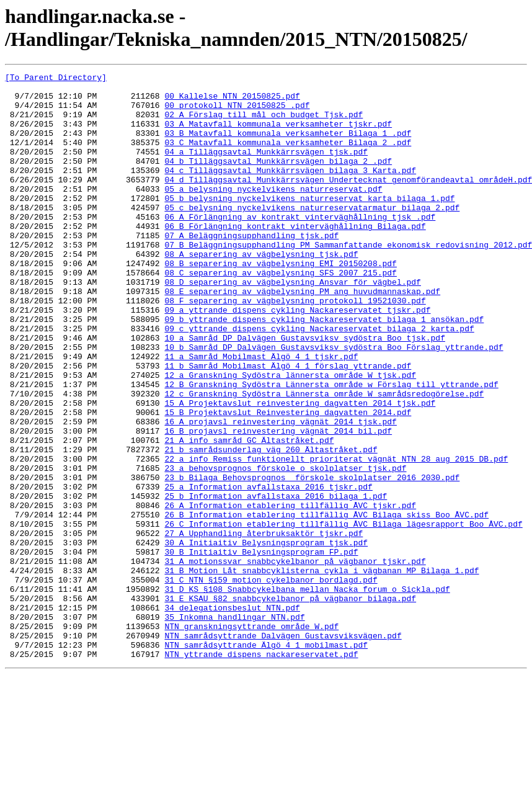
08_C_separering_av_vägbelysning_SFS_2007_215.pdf (280, 313)
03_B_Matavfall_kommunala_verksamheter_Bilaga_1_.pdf (288, 146)
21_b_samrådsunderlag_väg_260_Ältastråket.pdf (271, 525)
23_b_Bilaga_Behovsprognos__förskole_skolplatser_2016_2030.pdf (312, 559)
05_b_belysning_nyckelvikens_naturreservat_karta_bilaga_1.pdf (309, 224)
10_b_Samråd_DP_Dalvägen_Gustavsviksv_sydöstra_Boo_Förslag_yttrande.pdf (334, 403)
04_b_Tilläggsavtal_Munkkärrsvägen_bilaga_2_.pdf (278, 179)
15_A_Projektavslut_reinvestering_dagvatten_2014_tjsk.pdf (300, 470)
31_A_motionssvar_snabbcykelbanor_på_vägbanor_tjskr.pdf (295, 659)
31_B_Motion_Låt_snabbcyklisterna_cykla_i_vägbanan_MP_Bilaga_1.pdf (321, 671)
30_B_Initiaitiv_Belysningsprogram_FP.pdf (261, 648)
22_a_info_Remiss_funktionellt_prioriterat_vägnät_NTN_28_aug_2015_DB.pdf (336, 537)
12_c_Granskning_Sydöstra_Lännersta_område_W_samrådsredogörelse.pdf (324, 458)
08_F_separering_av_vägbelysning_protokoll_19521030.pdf (295, 347)
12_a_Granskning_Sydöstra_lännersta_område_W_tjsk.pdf (290, 436)
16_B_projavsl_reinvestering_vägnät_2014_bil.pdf (278, 503)
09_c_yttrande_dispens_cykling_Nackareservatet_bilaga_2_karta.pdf (319, 380)
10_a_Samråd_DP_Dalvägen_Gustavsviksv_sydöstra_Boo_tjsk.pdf (304, 391)
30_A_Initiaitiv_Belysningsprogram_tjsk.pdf (266, 637)
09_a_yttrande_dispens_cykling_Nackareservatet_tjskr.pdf (297, 358)
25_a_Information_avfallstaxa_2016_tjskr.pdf (268, 570)
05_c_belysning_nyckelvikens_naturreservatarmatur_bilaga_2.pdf (312, 235)
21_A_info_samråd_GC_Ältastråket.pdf (249, 514)
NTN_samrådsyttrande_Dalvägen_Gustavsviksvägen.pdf (283, 749)
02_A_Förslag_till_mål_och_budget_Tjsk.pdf (264, 123)
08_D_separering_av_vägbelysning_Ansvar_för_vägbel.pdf (292, 324)
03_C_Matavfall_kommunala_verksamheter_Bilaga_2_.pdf (288, 157)
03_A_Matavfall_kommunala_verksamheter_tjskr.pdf (278, 135)
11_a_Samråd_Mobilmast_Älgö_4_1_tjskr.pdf (261, 414)
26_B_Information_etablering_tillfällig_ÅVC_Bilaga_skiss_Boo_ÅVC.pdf (326, 604)
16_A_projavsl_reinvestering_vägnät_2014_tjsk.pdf (280, 492)
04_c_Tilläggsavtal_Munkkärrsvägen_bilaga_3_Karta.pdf (290, 190)
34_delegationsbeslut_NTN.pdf (232, 715)
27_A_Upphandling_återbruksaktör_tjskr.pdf (264, 626)
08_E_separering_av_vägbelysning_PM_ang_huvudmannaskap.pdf (302, 336)
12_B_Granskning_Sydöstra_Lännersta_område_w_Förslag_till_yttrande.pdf (331, 447)
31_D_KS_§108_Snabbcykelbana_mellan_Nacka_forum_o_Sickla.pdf (307, 693)
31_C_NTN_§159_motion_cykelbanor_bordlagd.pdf (271, 682)
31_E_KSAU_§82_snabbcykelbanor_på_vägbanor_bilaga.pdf (290, 704)
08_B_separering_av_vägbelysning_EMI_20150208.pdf (280, 302)
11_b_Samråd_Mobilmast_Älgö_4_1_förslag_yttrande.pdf (288, 425)
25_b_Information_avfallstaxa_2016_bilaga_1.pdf (276, 581)
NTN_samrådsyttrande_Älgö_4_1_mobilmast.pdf (266, 760)
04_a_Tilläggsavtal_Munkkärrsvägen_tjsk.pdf (266, 168)
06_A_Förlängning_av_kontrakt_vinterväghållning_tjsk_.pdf (300, 246)
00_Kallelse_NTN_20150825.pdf (232, 101)
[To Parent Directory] (56, 79)
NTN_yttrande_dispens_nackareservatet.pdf (261, 771)
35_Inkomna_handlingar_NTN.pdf (234, 726)
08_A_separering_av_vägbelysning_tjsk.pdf (261, 291)
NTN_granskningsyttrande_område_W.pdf (251, 738)
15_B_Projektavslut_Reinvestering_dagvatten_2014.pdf (288, 481)
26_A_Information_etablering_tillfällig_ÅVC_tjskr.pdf (290, 592)
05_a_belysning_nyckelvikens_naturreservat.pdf (273, 213)
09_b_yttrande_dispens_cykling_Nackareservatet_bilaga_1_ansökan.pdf (324, 369)
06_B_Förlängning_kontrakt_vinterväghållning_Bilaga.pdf (295, 257)
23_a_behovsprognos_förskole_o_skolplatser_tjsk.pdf (285, 548)
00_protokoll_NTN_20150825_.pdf (237, 112)
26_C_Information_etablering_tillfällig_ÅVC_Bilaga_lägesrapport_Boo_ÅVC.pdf (343, 615)
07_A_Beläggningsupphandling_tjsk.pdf (251, 269)
